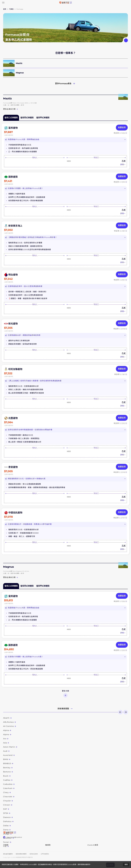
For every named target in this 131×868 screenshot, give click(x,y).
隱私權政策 (86, 864)
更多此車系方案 (11, 109)
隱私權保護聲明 (8, 854)
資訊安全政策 (34, 854)
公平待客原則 (45, 854)
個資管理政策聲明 (21, 854)
